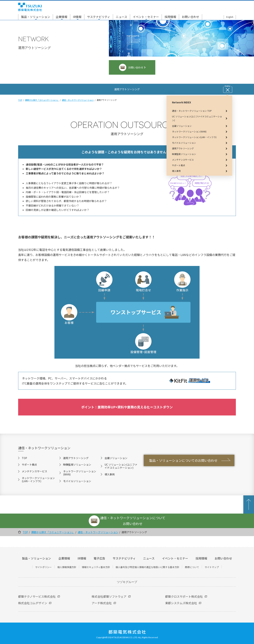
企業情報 (62, 17)
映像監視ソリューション (77, 465)
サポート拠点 (29, 465)
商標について (192, 567)
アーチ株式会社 (102, 603)
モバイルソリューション (77, 481)
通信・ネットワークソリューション (78, 100)
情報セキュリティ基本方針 (96, 567)
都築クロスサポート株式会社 (184, 596)
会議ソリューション (116, 458)
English (230, 17)
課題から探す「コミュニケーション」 (42, 100)
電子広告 (99, 558)
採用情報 (170, 17)
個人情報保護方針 (67, 567)
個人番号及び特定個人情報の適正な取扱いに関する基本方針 (147, 567)
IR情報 (77, 17)
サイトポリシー (43, 567)
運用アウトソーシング (76, 458)
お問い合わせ (190, 17)
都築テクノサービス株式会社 (37, 596)
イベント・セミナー (146, 17)
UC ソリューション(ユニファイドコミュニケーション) (121, 466)
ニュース (121, 17)
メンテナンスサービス (34, 471)
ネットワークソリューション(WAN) (80, 473)
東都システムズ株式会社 (181, 603)
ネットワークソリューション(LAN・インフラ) (38, 480)
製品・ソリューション (36, 17)
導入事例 (110, 474)
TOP (20, 100)
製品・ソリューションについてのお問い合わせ (183, 460)
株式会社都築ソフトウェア (109, 596)
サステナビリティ (99, 17)
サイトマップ (212, 567)
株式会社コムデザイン (33, 603)
